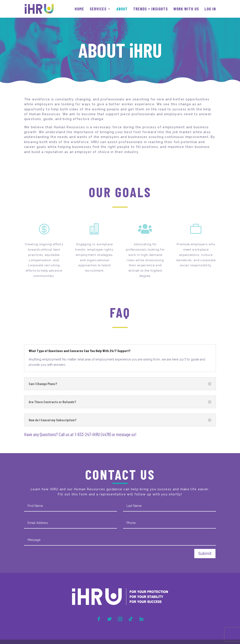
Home (79, 9)
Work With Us (186, 9)
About (122, 9)
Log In (210, 9)
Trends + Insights (150, 9)
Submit (205, 553)
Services (98, 9)
